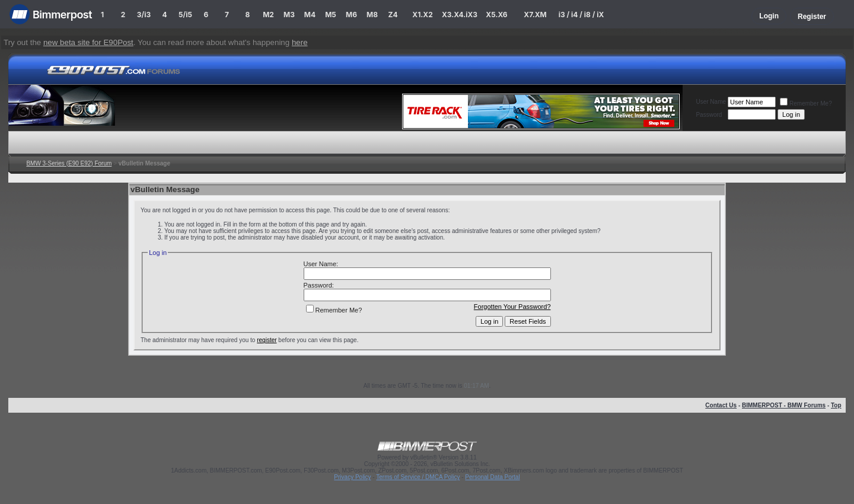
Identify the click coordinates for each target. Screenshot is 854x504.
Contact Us (721, 405)
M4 (310, 15)
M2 (268, 15)
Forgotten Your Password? (512, 307)
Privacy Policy (352, 477)
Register (812, 17)
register (267, 340)
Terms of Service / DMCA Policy (418, 477)
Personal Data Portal (492, 477)
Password (709, 115)
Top (836, 405)
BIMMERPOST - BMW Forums (784, 405)
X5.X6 (496, 15)
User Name (711, 102)
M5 (331, 15)
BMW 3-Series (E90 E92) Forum (69, 163)
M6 (351, 15)
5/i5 (185, 15)
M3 (289, 15)
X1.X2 (422, 15)
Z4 (393, 15)
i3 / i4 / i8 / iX (581, 15)
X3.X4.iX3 (460, 15)
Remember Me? (806, 103)
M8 (372, 15)
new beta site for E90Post (88, 42)
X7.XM (535, 15)
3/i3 (144, 15)
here (300, 42)
